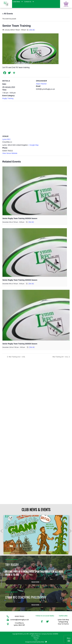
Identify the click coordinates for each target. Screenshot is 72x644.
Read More (35, 582)
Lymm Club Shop (63, 620)
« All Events (8, 14)
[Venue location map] (36, 118)
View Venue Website (10, 153)
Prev (2, 522)
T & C (36, 640)
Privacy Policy (35, 636)
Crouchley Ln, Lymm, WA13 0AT (19, 624)
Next (70, 522)
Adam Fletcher (41, 84)
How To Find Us (63, 624)
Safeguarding (63, 622)
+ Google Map (33, 145)
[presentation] (35, 191)
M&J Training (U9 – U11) (60, 357)
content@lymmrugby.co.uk (19, 620)
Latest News (16, 2)
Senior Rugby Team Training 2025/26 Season (20, 218)
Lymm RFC (6, 139)
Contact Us (28, 2)
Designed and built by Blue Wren (35, 642)
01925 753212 (19, 616)
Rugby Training (8, 98)
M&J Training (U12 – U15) (17, 357)
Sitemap (36, 638)
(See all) (32, 30)
